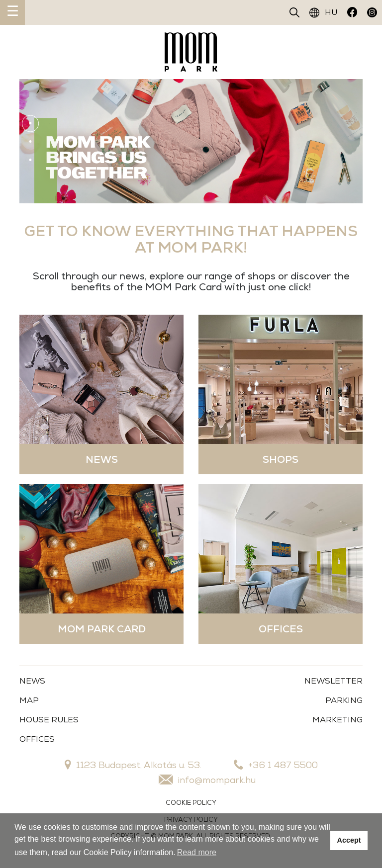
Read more (197, 852)
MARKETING (337, 720)
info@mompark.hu (207, 780)
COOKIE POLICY (191, 803)
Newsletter (334, 681)
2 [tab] (30, 142)
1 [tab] (30, 123)
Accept (349, 840)
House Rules (49, 720)
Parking (344, 700)
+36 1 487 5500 (276, 765)
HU (323, 12)
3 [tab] (30, 160)
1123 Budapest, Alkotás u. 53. (133, 765)
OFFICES (37, 739)
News (32, 681)
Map (29, 700)
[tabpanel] (191, 141)
